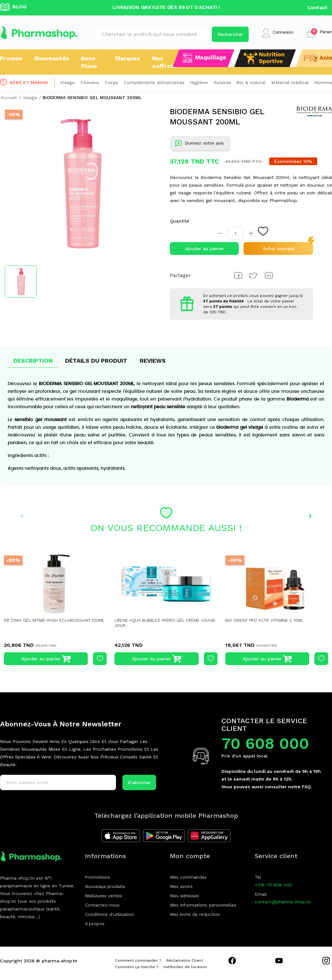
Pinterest (269, 275)
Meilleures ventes (104, 896)
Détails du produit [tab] (96, 361)
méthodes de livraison (185, 967)
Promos (11, 58)
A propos (95, 924)
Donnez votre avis (199, 144)
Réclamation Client (185, 960)
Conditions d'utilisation (109, 914)
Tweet (253, 275)
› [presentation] (310, 515)
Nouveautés (52, 58)
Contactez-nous (102, 905)
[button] (319, 33)
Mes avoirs (181, 886)
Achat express (278, 249)
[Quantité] (235, 233)
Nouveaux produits (105, 886)
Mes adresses (184, 896)
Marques (128, 58)
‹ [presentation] (22, 515)
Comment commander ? (138, 960)
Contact (317, 8)
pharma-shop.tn (60, 961)
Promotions (97, 877)
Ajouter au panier (204, 249)
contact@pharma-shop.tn (283, 902)
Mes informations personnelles (203, 905)
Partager (238, 275)
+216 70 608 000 (274, 885)
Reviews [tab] (153, 361)
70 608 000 (265, 743)
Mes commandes (188, 877)
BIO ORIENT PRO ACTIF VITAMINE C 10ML (268, 620)
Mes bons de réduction (195, 914)
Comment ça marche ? (137, 967)
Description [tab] (33, 361)
